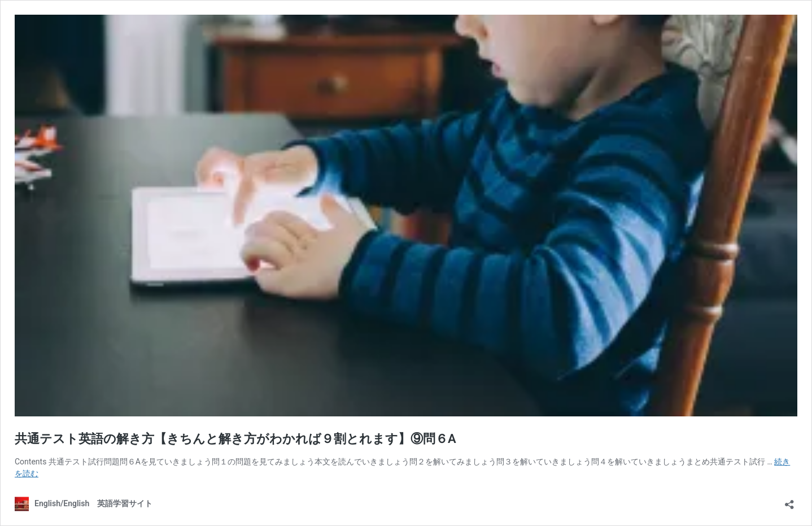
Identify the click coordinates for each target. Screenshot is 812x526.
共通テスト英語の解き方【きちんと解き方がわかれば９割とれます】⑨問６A (235, 439)
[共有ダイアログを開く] (789, 501)
